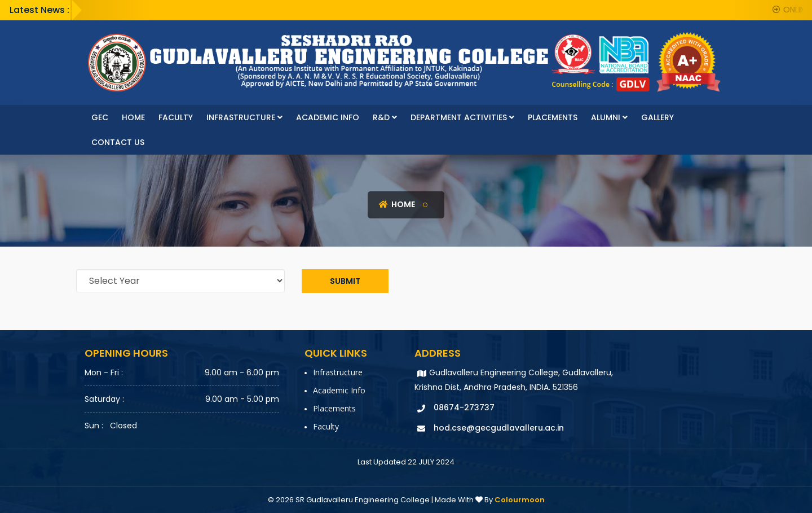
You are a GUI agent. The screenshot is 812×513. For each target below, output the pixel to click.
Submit (345, 281)
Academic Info (328, 117)
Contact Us (118, 142)
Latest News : (39, 10)
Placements (553, 117)
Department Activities (462, 117)
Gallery (657, 117)
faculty (176, 117)
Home (133, 117)
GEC (100, 117)
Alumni (609, 117)
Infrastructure (244, 117)
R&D (385, 117)
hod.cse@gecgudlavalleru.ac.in (499, 428)
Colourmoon (520, 500)
